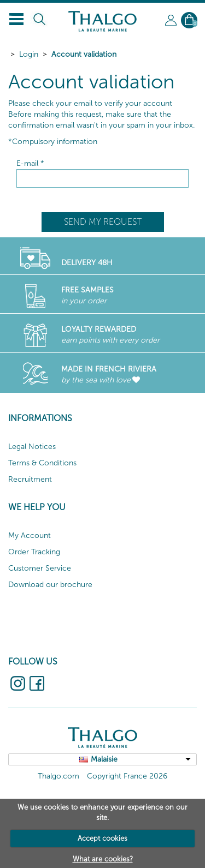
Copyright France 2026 (127, 776)
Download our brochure (50, 585)
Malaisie (104, 759)
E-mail (30, 163)
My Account (30, 535)
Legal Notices (32, 447)
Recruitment (30, 479)
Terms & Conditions (42, 463)
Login (29, 54)
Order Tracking (34, 552)
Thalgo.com (58, 776)
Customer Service (40, 568)
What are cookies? (103, 859)
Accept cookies (102, 838)
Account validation (84, 54)
